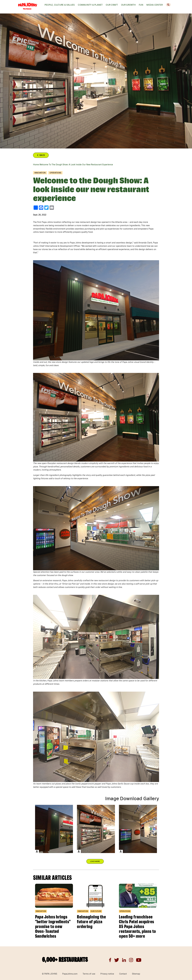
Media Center (155, 5)
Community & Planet (90, 5)
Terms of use (89, 974)
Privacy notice (107, 974)
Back (41, 155)
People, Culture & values (60, 5)
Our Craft (112, 5)
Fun (141, 5)
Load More (95, 861)
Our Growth (128, 5)
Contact (123, 974)
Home (36, 164)
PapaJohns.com (70, 974)
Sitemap (136, 974)
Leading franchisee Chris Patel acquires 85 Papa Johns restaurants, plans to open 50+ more (137, 926)
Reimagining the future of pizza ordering (91, 922)
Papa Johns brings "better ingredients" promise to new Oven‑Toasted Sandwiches (53, 926)
